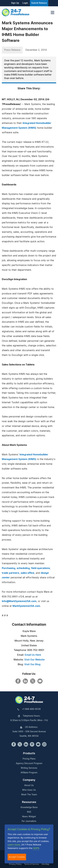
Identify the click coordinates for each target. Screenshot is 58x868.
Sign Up (15, 3)
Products (29, 753)
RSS (29, 812)
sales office (27, 573)
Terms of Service (32, 864)
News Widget (29, 817)
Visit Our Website (34, 660)
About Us (29, 785)
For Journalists (29, 821)
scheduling (23, 568)
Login (25, 3)
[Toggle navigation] (53, 13)
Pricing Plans (29, 759)
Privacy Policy (15, 864)
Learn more (14, 844)
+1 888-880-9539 (31, 709)
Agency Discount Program (29, 763)
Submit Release (39, 3)
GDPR (36, 848)
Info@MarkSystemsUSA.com (19, 601)
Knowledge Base (29, 807)
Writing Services (29, 768)
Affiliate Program (29, 773)
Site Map (45, 864)
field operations (41, 568)
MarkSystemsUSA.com (26, 606)
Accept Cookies (17, 857)
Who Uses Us (29, 790)
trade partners (11, 573)
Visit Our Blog (32, 664)
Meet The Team (29, 795)
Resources (29, 802)
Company (29, 780)
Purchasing (9, 568)
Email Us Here (33, 655)
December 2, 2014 (36, 50)
